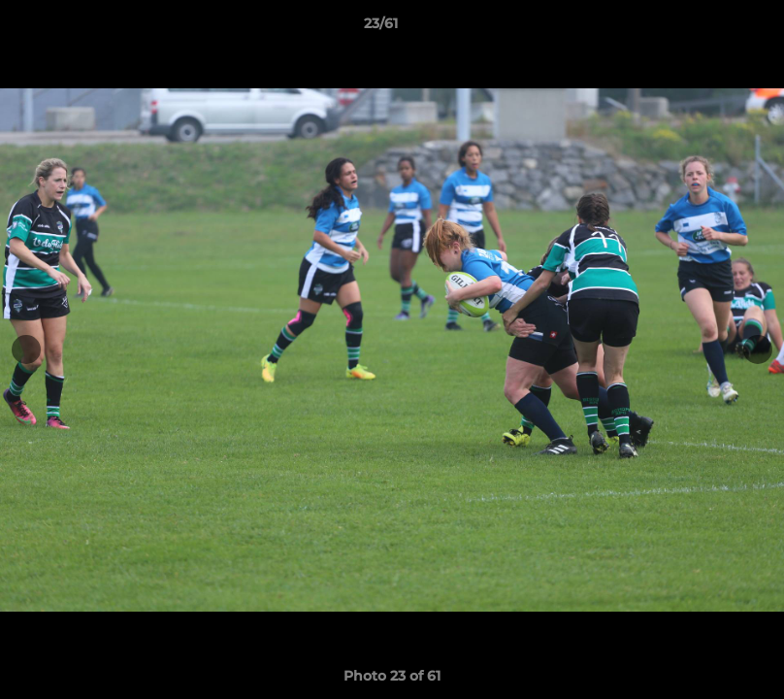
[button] (702, 28)
